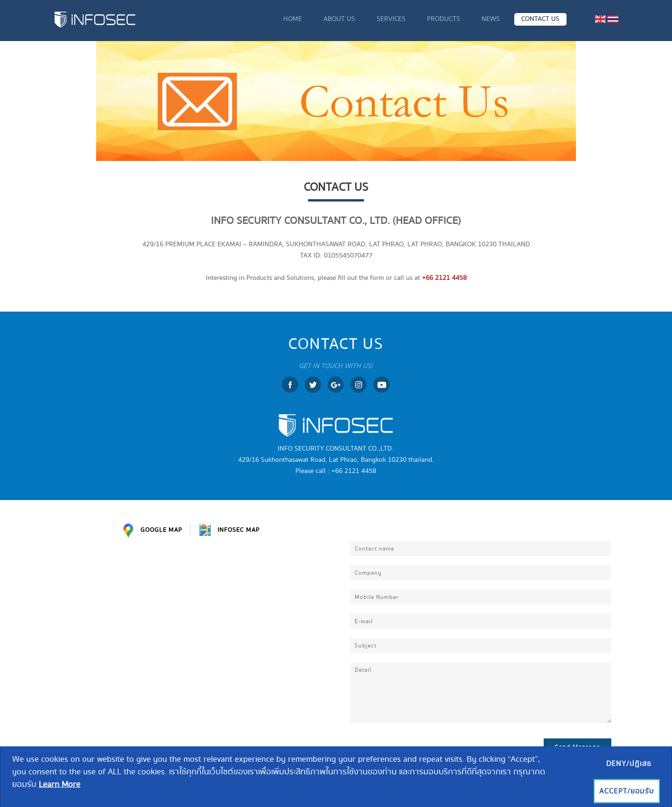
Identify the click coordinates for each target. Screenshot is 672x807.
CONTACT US (540, 19)
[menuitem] (600, 19)
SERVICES (391, 19)
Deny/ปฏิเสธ (629, 764)
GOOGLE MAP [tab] (152, 530)
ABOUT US (339, 19)
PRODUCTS (444, 19)
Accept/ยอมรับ (627, 791)
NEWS (491, 19)
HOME (293, 19)
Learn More (59, 784)
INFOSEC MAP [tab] (230, 530)
